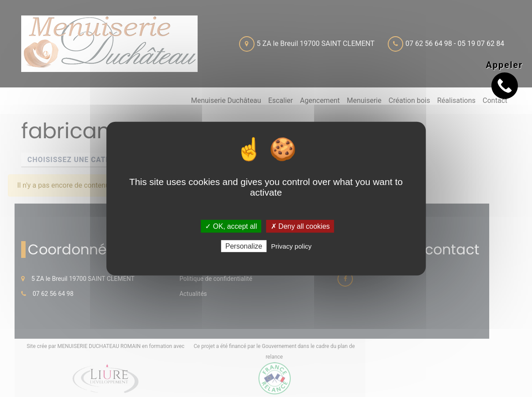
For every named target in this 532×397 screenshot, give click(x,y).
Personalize (244, 246)
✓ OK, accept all (231, 226)
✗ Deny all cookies (300, 226)
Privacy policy (292, 246)
